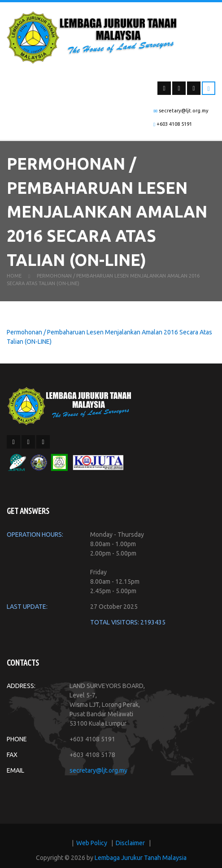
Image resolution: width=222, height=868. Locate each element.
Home (14, 279)
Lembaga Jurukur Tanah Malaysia (141, 861)
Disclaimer (130, 847)
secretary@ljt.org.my (98, 774)
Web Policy (92, 847)
